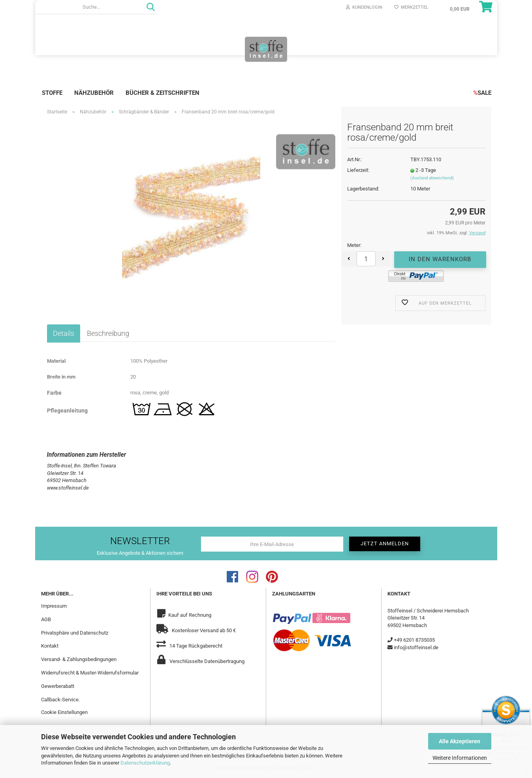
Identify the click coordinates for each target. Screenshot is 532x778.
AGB (46, 619)
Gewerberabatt (58, 686)
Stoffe (52, 93)
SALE (482, 93)
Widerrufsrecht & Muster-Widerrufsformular (90, 673)
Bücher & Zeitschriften (163, 93)
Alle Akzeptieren (460, 741)
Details (64, 333)
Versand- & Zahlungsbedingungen (79, 659)
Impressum (54, 606)
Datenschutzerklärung (145, 763)
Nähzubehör (94, 93)
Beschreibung (108, 333)
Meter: (354, 245)
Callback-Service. (60, 700)
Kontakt (50, 646)
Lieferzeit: (358, 170)
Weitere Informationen (460, 758)
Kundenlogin (364, 7)
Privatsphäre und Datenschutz (75, 633)
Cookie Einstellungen (64, 712)
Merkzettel (411, 7)
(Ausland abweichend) (432, 178)
